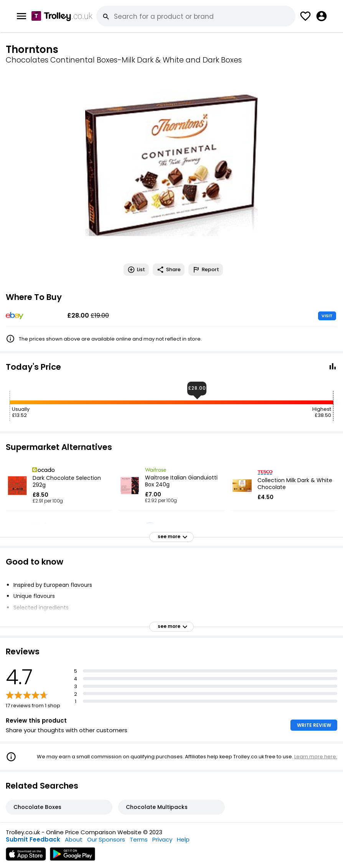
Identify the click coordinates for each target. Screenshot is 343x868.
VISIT (327, 316)
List (136, 270)
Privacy (162, 839)
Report (206, 270)
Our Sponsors (106, 839)
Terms (139, 839)
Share (169, 270)
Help (183, 839)
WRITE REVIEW (314, 725)
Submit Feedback (33, 839)
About (74, 839)
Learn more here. (316, 757)
